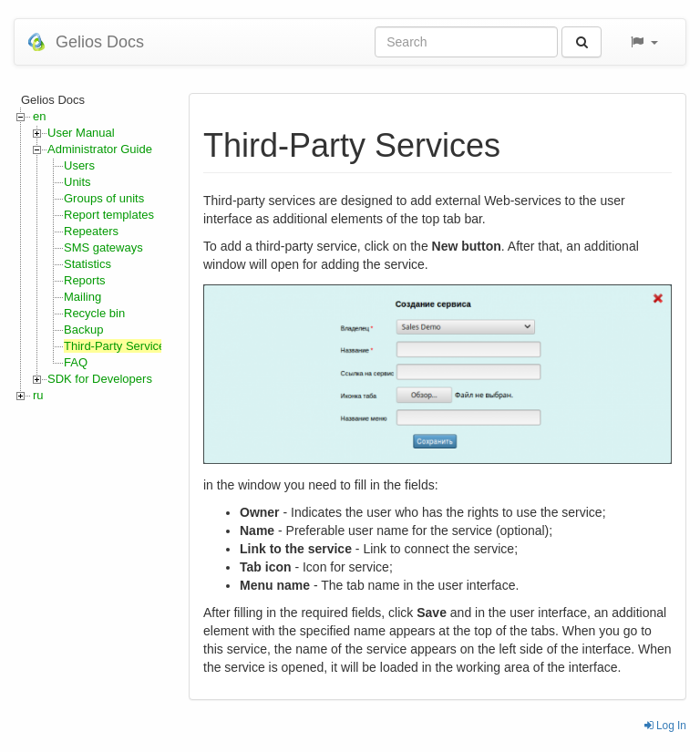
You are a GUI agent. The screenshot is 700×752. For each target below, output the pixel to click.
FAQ (76, 362)
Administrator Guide (100, 149)
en (39, 116)
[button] (643, 42)
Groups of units (104, 198)
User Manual (81, 133)
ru (38, 395)
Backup (83, 330)
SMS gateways (103, 247)
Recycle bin (94, 313)
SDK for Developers (100, 379)
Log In (665, 726)
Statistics (87, 264)
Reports (85, 280)
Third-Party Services (118, 346)
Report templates (109, 215)
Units (77, 182)
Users (79, 165)
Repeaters (91, 231)
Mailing (82, 297)
